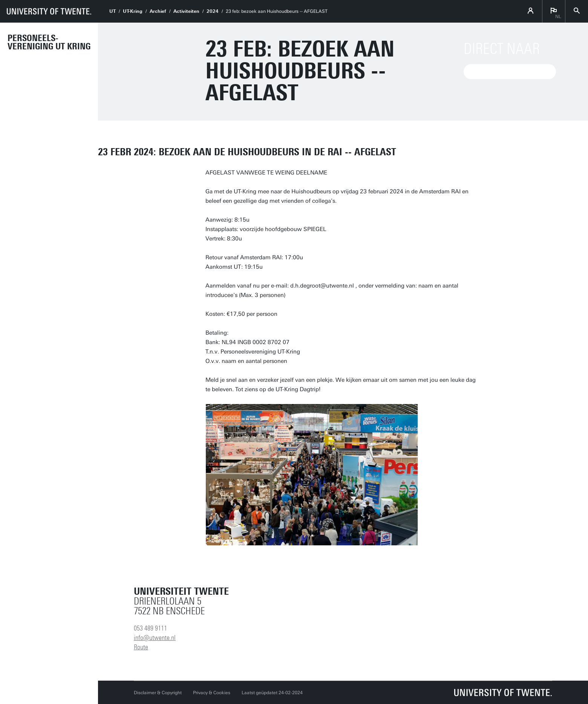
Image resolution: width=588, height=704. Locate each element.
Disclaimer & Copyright (158, 693)
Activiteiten (186, 11)
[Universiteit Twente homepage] (503, 693)
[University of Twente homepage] (49, 11)
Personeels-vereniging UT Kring (49, 42)
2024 (213, 11)
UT (113, 11)
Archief (158, 11)
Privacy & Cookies (212, 693)
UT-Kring (133, 11)
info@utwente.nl (155, 638)
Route (141, 647)
